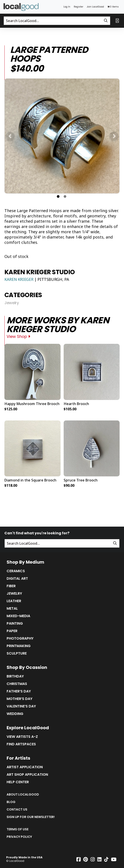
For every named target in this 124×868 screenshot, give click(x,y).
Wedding (15, 714)
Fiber (11, 586)
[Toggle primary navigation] (117, 21)
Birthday (15, 676)
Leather (14, 601)
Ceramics (16, 571)
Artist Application (25, 767)
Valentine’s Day (21, 706)
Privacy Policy (19, 837)
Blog (11, 802)
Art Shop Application (27, 775)
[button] (10, 136)
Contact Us (17, 809)
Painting (15, 624)
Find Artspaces (21, 744)
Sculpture (17, 653)
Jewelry (12, 303)
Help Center (18, 782)
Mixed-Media (18, 616)
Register (79, 7)
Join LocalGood (95, 7)
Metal (12, 609)
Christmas (17, 684)
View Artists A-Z (22, 737)
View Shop (18, 336)
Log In (67, 7)
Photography (20, 639)
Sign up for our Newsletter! (31, 817)
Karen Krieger (19, 279)
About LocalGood (23, 794)
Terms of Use (18, 829)
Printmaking (19, 646)
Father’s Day (19, 691)
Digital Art (17, 579)
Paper (12, 631)
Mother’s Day (19, 699)
